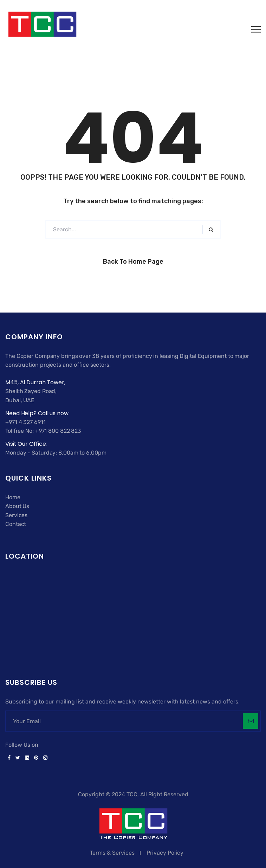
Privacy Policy (165, 853)
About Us (17, 506)
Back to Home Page (133, 262)
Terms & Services (112, 853)
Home (13, 497)
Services (16, 515)
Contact (16, 524)
